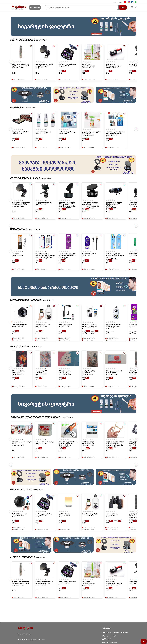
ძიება (122, 8)
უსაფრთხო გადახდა (109, 642)
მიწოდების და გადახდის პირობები (115, 633)
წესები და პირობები (109, 636)
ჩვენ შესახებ (106, 639)
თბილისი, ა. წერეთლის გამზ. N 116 (31, 639)
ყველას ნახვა (42, 40)
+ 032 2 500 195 (118, 2)
